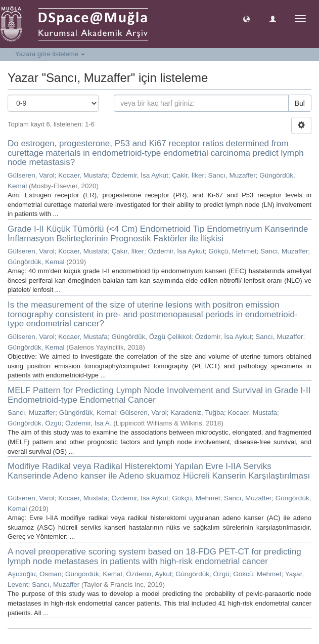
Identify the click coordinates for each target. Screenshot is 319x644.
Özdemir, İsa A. (88, 423)
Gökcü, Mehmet (257, 574)
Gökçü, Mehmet (232, 251)
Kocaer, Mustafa (83, 175)
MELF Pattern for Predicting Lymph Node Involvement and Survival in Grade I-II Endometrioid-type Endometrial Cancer (159, 395)
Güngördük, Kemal (36, 262)
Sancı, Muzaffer (232, 175)
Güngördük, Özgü (35, 423)
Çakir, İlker (188, 175)
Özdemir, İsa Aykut (140, 175)
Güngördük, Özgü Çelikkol (151, 337)
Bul (300, 103)
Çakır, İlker (128, 251)
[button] (246, 18)
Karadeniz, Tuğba (197, 413)
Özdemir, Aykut (149, 574)
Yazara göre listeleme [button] (50, 54)
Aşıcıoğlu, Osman (35, 574)
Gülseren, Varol (31, 175)
